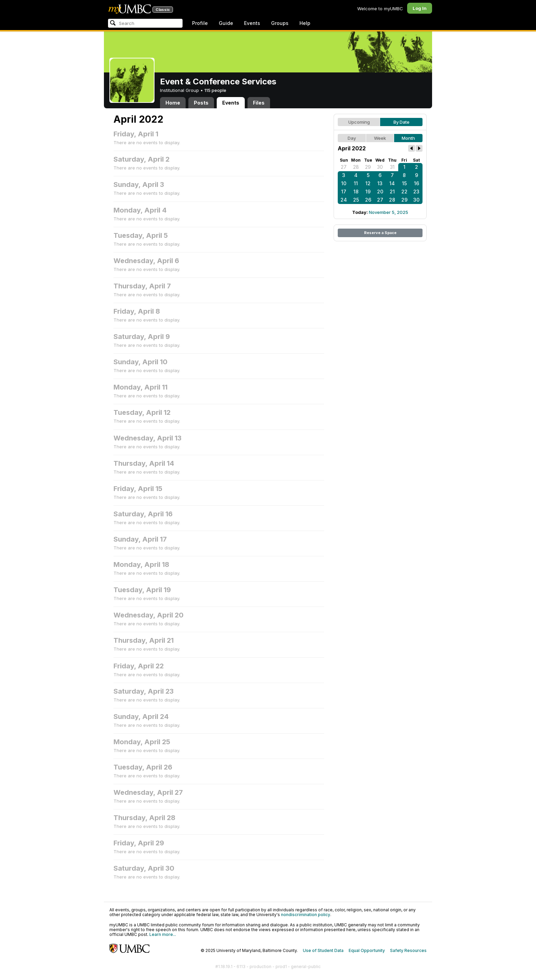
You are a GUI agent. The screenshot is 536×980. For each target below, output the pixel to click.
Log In (420, 8)
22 (404, 192)
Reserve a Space (380, 233)
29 (368, 167)
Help (305, 23)
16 (417, 183)
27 (344, 167)
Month (408, 138)
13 (380, 183)
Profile (200, 23)
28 (356, 167)
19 (368, 192)
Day (352, 138)
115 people (215, 90)
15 (404, 183)
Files (259, 103)
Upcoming (359, 122)
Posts (201, 103)
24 (344, 200)
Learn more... (163, 934)
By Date (401, 122)
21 (392, 192)
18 (356, 192)
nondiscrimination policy (306, 915)
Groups (280, 23)
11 (356, 183)
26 (368, 200)
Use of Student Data (323, 950)
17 (344, 192)
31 (392, 167)
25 (356, 200)
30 (380, 167)
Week (380, 138)
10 (344, 183)
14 (392, 183)
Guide (226, 23)
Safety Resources (408, 950)
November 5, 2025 (388, 212)
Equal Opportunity (367, 950)
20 (380, 192)
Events (252, 23)
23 (416, 192)
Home (173, 103)
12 (368, 183)
